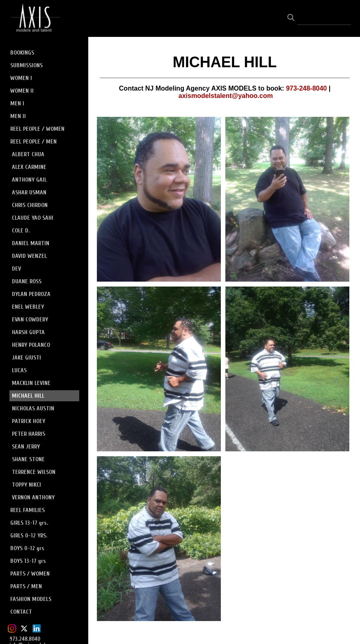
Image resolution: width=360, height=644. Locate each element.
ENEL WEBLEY (28, 307)
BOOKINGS (22, 53)
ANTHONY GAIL (29, 180)
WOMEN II (22, 91)
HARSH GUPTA (28, 332)
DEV (16, 269)
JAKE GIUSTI (26, 358)
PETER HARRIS (29, 434)
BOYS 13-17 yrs (28, 561)
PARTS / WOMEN (30, 574)
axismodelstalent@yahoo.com (226, 96)
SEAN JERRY (26, 447)
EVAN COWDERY (30, 320)
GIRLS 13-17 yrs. (29, 523)
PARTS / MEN (26, 586)
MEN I (17, 104)
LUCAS (19, 370)
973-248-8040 (307, 88)
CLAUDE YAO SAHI (33, 218)
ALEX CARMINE (29, 167)
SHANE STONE (28, 459)
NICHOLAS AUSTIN (33, 408)
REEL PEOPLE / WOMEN (37, 129)
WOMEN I (21, 78)
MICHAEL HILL (28, 396)
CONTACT (21, 612)
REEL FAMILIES (28, 510)
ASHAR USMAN (29, 192)
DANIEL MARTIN (31, 243)
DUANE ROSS (27, 281)
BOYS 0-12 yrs (27, 548)
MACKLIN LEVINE (31, 383)
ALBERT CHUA (28, 154)
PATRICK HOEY (29, 421)
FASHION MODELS (31, 599)
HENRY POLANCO (31, 345)
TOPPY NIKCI (26, 485)
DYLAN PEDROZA (31, 294)
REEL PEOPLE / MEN (33, 142)
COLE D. (21, 231)
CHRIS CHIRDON (30, 205)
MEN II (18, 116)
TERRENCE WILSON (34, 472)
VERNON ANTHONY (33, 497)
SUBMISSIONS (26, 65)
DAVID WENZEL (29, 256)
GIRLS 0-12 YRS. (29, 536)
